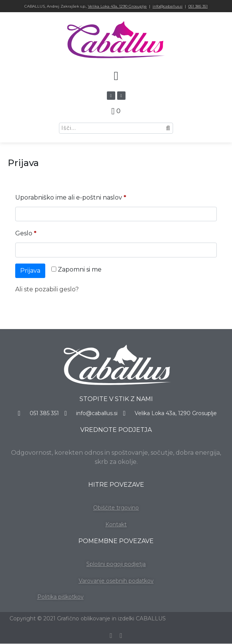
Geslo (42, 232)
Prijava (30, 271)
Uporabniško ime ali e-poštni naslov (87, 196)
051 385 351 (198, 6)
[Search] (168, 128)
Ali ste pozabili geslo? (47, 289)
